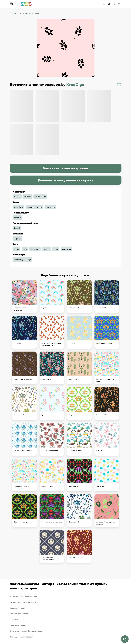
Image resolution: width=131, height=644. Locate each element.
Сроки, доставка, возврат (22, 637)
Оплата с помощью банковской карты (27, 631)
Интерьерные (40, 197)
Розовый (17, 218)
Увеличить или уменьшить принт (66, 180)
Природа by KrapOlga (22, 259)
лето (25, 249)
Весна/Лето (18, 207)
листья (16, 249)
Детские (27, 197)
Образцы (14, 619)
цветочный (35, 249)
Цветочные (51, 207)
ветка (56, 249)
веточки (47, 249)
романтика (66, 249)
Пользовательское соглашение (24, 596)
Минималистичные (35, 207)
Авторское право (17, 608)
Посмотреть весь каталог (25, 13)
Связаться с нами (18, 625)
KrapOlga (75, 84)
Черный (17, 228)
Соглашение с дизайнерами (23, 602)
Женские (17, 197)
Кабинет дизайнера (19, 614)
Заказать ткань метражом (65, 168)
